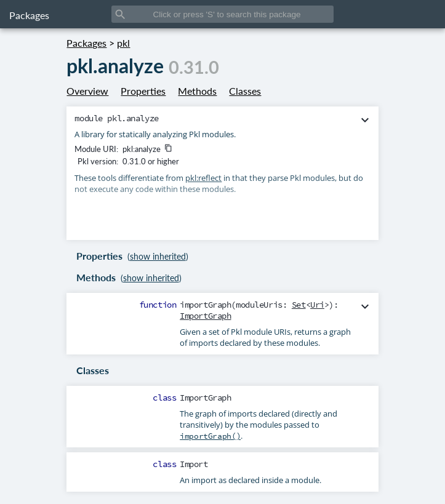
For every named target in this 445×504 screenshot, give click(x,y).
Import (194, 464)
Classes (245, 91)
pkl (123, 43)
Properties (143, 91)
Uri (317, 305)
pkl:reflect (203, 178)
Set (299, 305)
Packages (29, 15)
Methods (197, 91)
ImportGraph (205, 316)
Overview (87, 91)
